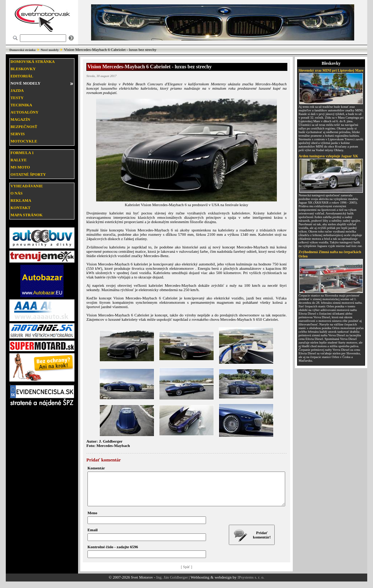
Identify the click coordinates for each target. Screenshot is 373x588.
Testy (17, 98)
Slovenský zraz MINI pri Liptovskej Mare (331, 70)
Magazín (20, 119)
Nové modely (50, 50)
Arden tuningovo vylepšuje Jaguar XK (328, 156)
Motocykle (24, 141)
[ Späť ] (187, 573)
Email (93, 536)
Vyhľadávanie (27, 186)
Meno (92, 519)
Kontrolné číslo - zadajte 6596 (113, 553)
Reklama (21, 200)
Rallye (19, 160)
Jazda (17, 90)
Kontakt (20, 208)
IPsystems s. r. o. (251, 584)
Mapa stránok (27, 215)
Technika (21, 105)
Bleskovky (23, 69)
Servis (18, 134)
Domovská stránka (22, 50)
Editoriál (22, 76)
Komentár (96, 468)
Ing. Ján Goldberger (172, 584)
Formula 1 (22, 153)
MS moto (20, 167)
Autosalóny (24, 112)
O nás (16, 193)
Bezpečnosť (24, 127)
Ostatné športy (28, 174)
